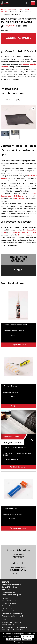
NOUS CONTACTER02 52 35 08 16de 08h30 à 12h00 (18, 259)
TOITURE (5, 582)
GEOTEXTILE (7, 609)
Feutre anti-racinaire (10, 611)
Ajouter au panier (19, 38)
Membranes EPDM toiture (12, 585)
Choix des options (20, 467)
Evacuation (6, 590)
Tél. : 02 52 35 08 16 (9, 627)
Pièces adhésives (10, 386)
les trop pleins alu (26, 235)
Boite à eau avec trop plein (12, 595)
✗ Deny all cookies (13, 639)
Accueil (3, 9)
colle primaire (19, 199)
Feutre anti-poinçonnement (13, 614)
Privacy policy (19, 642)
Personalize (27, 639)
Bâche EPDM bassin (9, 601)
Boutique (11, 9)
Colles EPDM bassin (9, 603)
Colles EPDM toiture (9, 587)
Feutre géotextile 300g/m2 (12, 616)
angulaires (13, 232)
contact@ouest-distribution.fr (13, 630)
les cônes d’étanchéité (27, 232)
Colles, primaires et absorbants (16, 325)
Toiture (19, 9)
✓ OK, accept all (27, 636)
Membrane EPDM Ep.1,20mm (15, 447)
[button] (33, 3)
